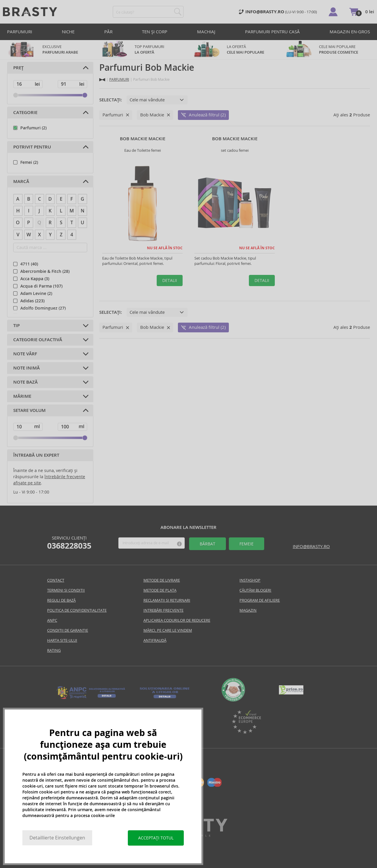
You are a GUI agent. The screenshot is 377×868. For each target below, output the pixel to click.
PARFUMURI (20, 32)
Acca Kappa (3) (35, 279)
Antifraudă (155, 640)
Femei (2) (29, 162)
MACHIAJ (206, 32)
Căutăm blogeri (255, 590)
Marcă (21, 181)
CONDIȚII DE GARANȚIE (68, 630)
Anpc (52, 620)
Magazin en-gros (350, 32)
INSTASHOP (250, 580)
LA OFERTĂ (235, 50)
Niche (68, 32)
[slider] (16, 95)
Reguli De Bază (61, 600)
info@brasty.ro (311, 546)
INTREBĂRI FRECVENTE (163, 610)
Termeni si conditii (66, 590)
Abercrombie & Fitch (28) (45, 271)
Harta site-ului (62, 640)
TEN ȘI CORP (155, 32)
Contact (56, 580)
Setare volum (29, 410)
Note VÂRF (25, 354)
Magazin (248, 610)
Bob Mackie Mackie (143, 139)
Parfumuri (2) (33, 128)
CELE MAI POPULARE (327, 50)
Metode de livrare (162, 580)
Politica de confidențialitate (77, 610)
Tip (16, 326)
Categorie (25, 113)
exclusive (50, 50)
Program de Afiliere (260, 600)
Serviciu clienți (69, 543)
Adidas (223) (32, 301)
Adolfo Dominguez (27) (43, 308)
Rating (54, 650)
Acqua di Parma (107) (41, 286)
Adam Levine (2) (36, 293)
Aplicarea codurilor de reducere (177, 620)
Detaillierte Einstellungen (57, 838)
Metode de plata (160, 590)
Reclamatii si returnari (167, 600)
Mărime (22, 396)
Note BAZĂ (25, 382)
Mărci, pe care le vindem (168, 630)
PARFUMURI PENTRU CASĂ (272, 32)
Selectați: (111, 100)
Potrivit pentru (32, 147)
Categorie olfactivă (38, 340)
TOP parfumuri (142, 50)
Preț (18, 68)
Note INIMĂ (27, 368)
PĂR (108, 32)
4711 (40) (29, 264)
